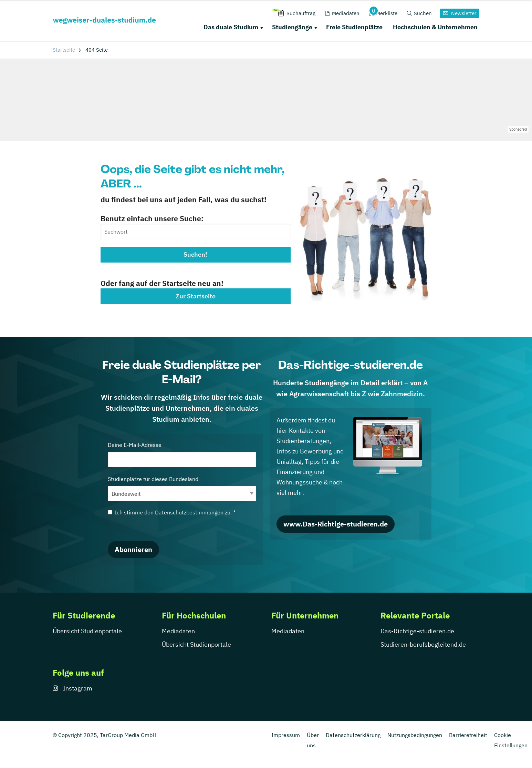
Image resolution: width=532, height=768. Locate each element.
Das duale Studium (231, 27)
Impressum (286, 735)
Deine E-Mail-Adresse (182, 454)
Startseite (64, 50)
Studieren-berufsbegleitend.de (423, 644)
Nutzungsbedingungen (415, 735)
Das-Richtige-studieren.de (417, 631)
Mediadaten (178, 631)
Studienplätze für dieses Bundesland (182, 488)
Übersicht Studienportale (87, 631)
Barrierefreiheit (468, 735)
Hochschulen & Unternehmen (435, 27)
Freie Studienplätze (354, 27)
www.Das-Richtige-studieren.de (336, 524)
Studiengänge (292, 27)
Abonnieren (133, 549)
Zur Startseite (196, 296)
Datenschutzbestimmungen (189, 512)
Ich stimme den (172, 512)
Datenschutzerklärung (353, 735)
